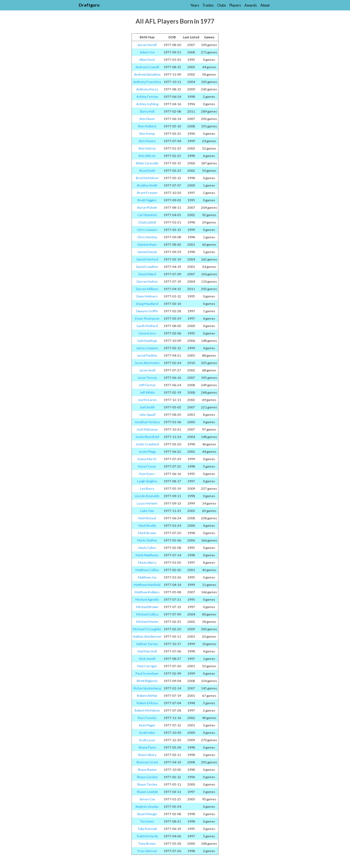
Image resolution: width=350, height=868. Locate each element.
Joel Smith (147, 407)
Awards (251, 5)
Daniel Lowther (147, 267)
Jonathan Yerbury (147, 422)
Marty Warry (147, 562)
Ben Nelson (147, 148)
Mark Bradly (147, 525)
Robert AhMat (147, 696)
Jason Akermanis (147, 363)
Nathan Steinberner (147, 636)
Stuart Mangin (147, 814)
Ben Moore (147, 141)
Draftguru (89, 5)
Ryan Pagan (147, 725)
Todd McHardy (147, 836)
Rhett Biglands (147, 681)
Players (235, 5)
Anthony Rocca (147, 89)
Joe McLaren (147, 400)
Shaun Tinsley (147, 784)
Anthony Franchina (147, 82)
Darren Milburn (147, 289)
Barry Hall (147, 111)
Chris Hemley (147, 237)
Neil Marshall (147, 651)
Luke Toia (147, 511)
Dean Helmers (147, 296)
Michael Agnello (147, 599)
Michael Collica (147, 614)
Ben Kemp (147, 134)
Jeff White (147, 392)
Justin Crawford (147, 444)
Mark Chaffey (147, 540)
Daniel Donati (147, 252)
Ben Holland (147, 126)
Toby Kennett (147, 829)
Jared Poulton (147, 355)
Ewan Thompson (147, 318)
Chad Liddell (147, 222)
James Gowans (147, 348)
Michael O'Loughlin (147, 629)
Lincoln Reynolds (147, 496)
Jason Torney (147, 378)
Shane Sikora (147, 755)
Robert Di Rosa (147, 703)
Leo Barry (147, 489)
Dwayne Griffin (147, 311)
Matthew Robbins (147, 592)
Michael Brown (147, 607)
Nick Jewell (147, 659)
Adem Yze (147, 52)
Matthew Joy (147, 577)
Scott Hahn (147, 733)
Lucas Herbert (147, 503)
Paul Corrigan (147, 666)
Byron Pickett (147, 207)
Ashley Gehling (147, 104)
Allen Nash (147, 60)
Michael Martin (147, 622)
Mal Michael (147, 518)
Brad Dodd (147, 171)
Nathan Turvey (147, 644)
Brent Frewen (147, 193)
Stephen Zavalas (147, 807)
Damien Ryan (147, 244)
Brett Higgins (147, 200)
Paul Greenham (147, 673)
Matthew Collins (147, 570)
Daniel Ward (147, 274)
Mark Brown (147, 533)
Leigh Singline (147, 481)
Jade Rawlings (147, 341)
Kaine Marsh (147, 459)
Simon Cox (147, 799)
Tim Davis (147, 821)
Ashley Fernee (147, 97)
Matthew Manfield (147, 585)
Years (195, 5)
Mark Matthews (147, 555)
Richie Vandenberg (147, 688)
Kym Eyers (147, 474)
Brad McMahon (147, 178)
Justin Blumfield (147, 437)
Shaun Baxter (147, 770)
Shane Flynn (147, 747)
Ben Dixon (147, 119)
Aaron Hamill (147, 45)
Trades (208, 5)
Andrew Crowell (147, 67)
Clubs (221, 5)
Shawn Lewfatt (147, 792)
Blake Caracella (147, 163)
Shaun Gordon (147, 777)
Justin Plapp (147, 452)
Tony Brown (147, 843)
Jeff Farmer (147, 385)
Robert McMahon (147, 710)
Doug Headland (147, 304)
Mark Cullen (147, 548)
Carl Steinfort (147, 215)
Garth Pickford (147, 326)
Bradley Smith (147, 185)
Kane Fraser (147, 466)
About (265, 5)
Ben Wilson (147, 156)
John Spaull (147, 415)
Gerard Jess (147, 333)
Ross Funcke (147, 718)
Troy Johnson (147, 851)
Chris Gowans (147, 230)
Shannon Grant (147, 762)
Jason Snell (147, 370)
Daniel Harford (147, 259)
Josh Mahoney (147, 429)
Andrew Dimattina (147, 74)
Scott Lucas (147, 740)
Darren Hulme (147, 281)
